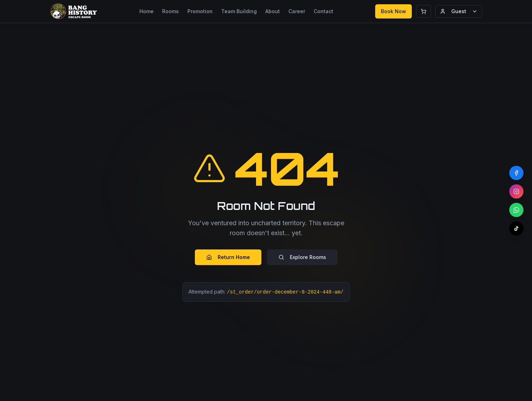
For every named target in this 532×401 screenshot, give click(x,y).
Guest (459, 11)
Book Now (393, 11)
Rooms (171, 11)
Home (147, 11)
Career (297, 11)
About (273, 11)
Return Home (228, 257)
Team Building (239, 11)
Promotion (200, 11)
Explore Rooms (302, 257)
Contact (323, 11)
